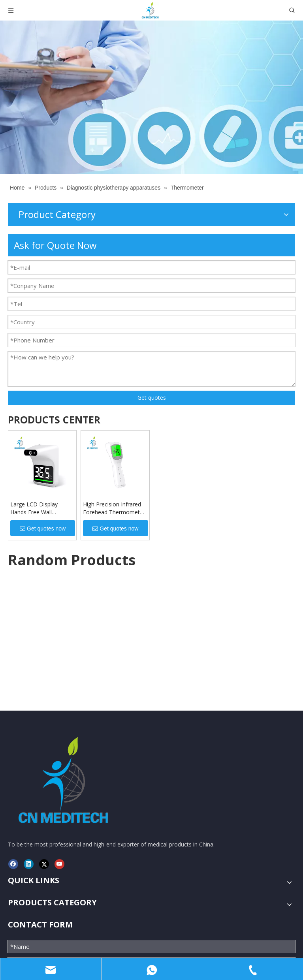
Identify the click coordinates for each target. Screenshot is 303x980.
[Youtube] (59, 727)
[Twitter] (44, 727)
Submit (151, 919)
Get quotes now (43, 529)
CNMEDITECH (100, 945)
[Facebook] (13, 727)
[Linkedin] (29, 727)
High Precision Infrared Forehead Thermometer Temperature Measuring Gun (114, 508)
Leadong (261, 945)
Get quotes (152, 398)
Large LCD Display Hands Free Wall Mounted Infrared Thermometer (34, 508)
